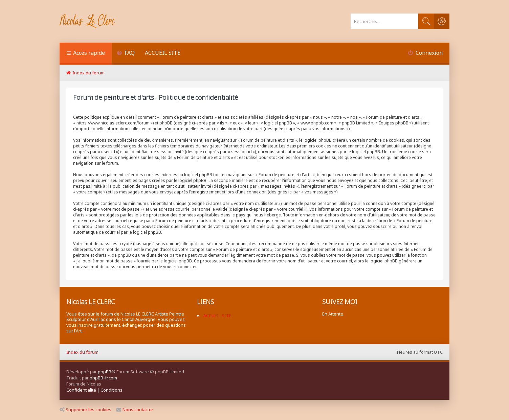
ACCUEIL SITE (163, 53)
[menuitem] (126, 54)
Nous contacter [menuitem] (135, 410)
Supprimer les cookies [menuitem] (85, 410)
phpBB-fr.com (103, 378)
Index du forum (82, 352)
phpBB (105, 372)
